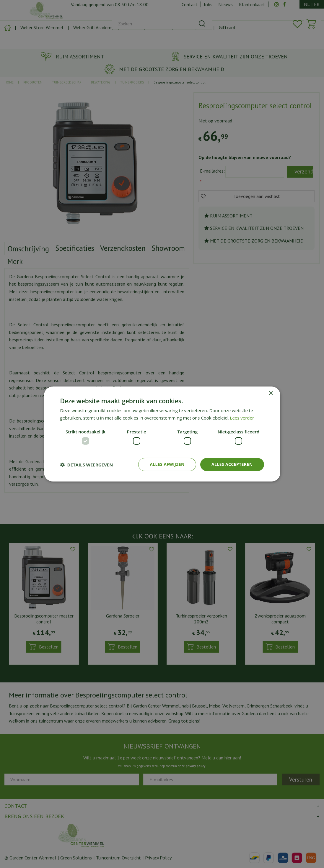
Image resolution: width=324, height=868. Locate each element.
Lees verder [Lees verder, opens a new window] (242, 418)
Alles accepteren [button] (232, 464)
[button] (87, 465)
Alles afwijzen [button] (167, 464)
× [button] (271, 393)
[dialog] (162, 434)
